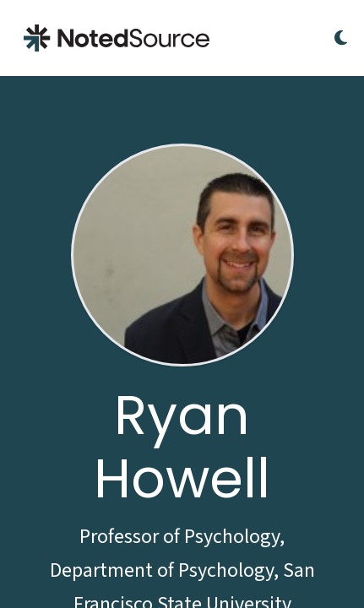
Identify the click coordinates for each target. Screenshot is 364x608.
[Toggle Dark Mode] (341, 38)
